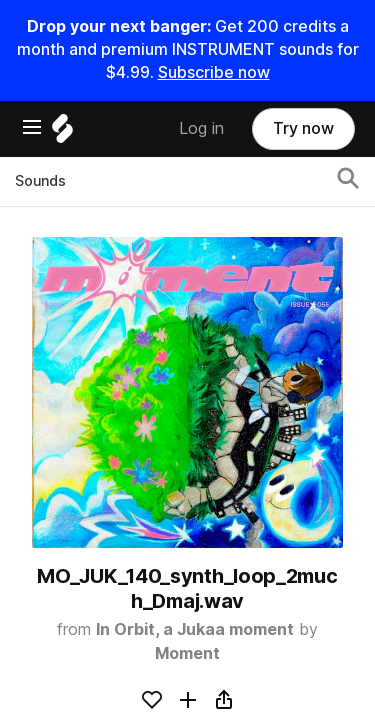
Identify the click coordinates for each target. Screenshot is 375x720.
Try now (303, 128)
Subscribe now (214, 72)
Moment (187, 653)
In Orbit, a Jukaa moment (195, 629)
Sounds (40, 181)
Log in (201, 128)
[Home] (62, 133)
